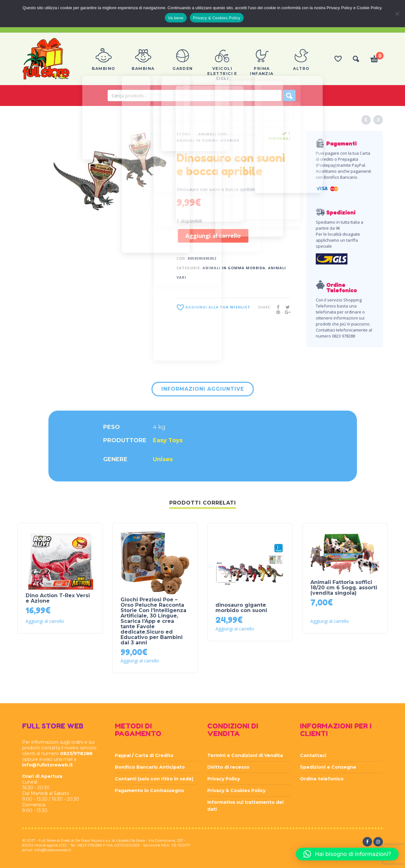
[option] (110, 172)
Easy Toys (168, 440)
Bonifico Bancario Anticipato (150, 767)
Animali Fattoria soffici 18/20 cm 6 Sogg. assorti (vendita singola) (344, 588)
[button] (347, 854)
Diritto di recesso (228, 767)
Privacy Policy (224, 779)
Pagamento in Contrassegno (150, 790)
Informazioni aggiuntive (203, 389)
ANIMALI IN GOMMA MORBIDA (208, 140)
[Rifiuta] (397, 14)
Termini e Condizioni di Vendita (245, 755)
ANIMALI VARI (213, 134)
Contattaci (313, 755)
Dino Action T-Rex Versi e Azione (58, 598)
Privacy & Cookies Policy (236, 790)
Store (183, 134)
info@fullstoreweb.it (47, 765)
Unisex (163, 459)
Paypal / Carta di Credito (144, 755)
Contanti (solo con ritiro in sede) (154, 779)
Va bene (176, 18)
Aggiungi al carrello (213, 236)
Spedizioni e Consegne (328, 767)
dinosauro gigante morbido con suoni (241, 608)
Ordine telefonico (322, 779)
